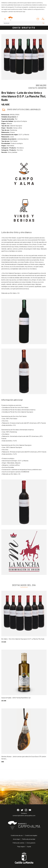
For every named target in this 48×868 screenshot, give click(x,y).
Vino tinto (12, 150)
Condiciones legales (31, 835)
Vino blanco (13, 148)
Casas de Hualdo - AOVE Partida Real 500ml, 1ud (16, 698)
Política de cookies (18, 843)
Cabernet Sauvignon (12, 126)
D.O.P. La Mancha (15, 134)
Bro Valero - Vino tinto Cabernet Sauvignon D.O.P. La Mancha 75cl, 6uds (23, 639)
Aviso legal (16, 839)
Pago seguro (21, 846)
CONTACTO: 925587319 (37, 88)
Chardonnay (9, 130)
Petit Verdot (9, 141)
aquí (24, 11)
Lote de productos (15, 139)
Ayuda (29, 846)
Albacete (7, 123)
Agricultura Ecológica (14, 121)
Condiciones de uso (17, 835)
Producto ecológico (12, 143)
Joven (8, 137)
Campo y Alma (12, 128)
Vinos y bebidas (9, 152)
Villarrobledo (8, 146)
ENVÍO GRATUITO (24, 28)
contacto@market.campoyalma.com (24, 815)
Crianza (8, 132)
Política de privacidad (28, 839)
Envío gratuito (31, 843)
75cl (9, 119)
